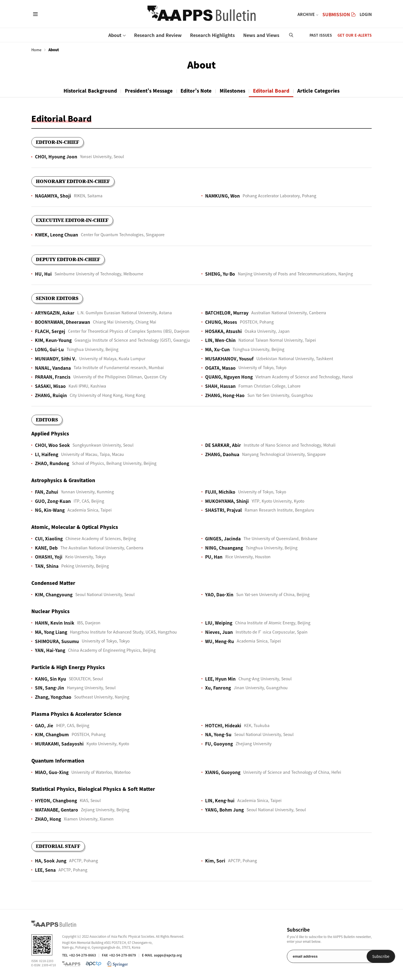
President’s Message (147, 91)
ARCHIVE (306, 14)
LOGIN (366, 14)
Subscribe (357, 956)
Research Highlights (212, 35)
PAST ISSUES (321, 35)
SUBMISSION (339, 14)
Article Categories (322, 91)
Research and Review (158, 35)
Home (36, 50)
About (115, 35)
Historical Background (87, 91)
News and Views (261, 35)
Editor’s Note (196, 91)
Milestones (234, 91)
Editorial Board (274, 91)
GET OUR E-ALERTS (355, 35)
